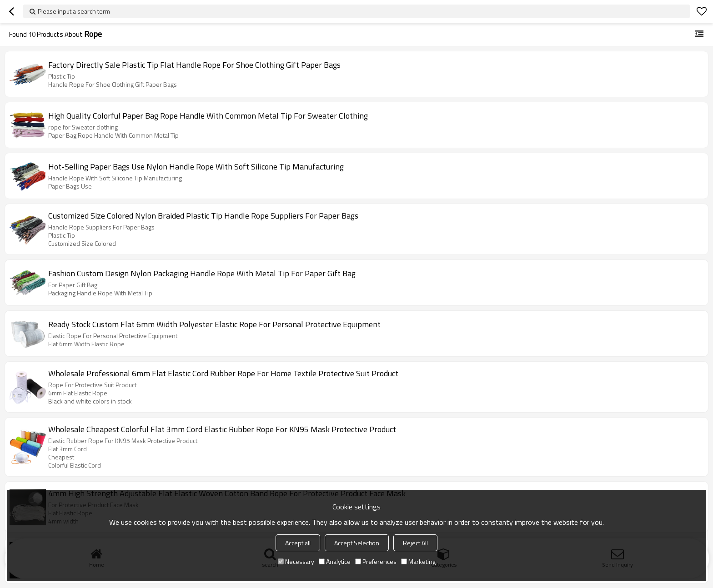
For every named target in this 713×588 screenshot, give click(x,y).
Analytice (335, 561)
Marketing (418, 561)
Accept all (298, 543)
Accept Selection (357, 543)
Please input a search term (74, 11)
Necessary (296, 561)
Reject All (415, 543)
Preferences (376, 561)
